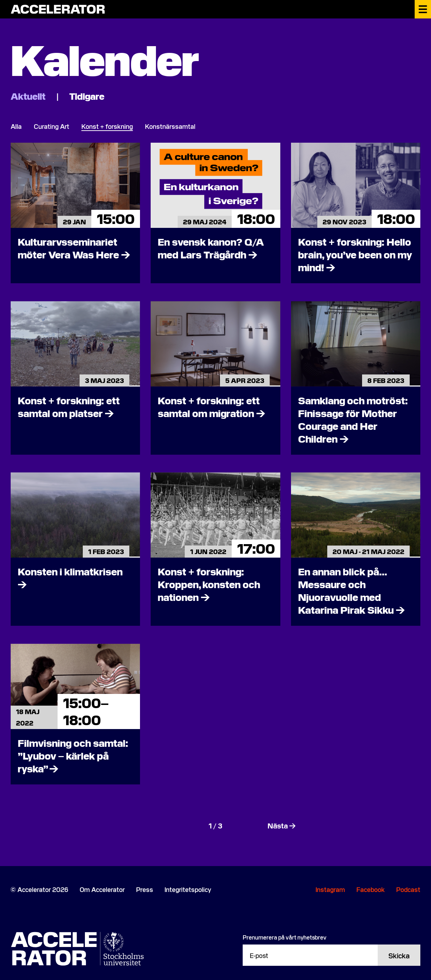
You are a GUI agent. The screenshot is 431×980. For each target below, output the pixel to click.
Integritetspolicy (188, 889)
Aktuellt (29, 96)
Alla (16, 126)
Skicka (399, 955)
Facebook (371, 889)
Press (145, 889)
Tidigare (87, 96)
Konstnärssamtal (170, 126)
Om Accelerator (102, 889)
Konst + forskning (107, 126)
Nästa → (282, 825)
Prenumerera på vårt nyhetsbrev (285, 937)
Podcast (408, 889)
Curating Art (52, 126)
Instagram (330, 889)
